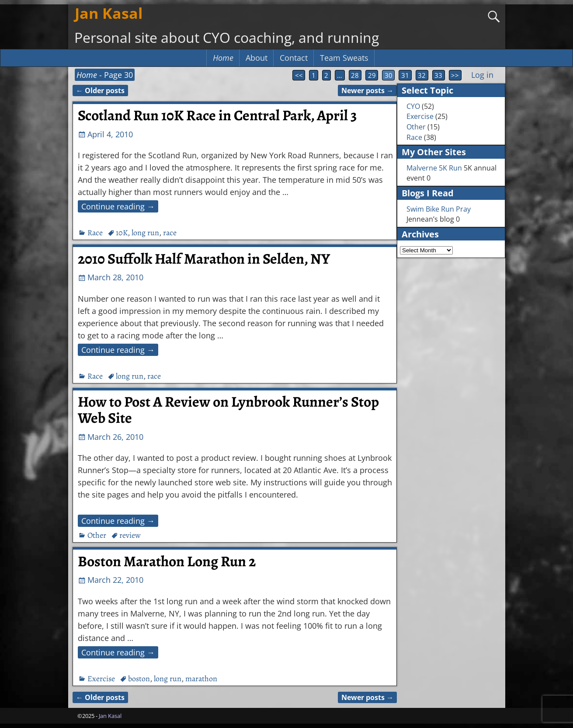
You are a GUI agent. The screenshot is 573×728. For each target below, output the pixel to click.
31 (405, 75)
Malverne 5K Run (434, 168)
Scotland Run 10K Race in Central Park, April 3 (217, 115)
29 (372, 75)
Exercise (101, 679)
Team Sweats (344, 58)
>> (455, 75)
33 (438, 75)
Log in (482, 75)
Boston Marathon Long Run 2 (167, 561)
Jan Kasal (109, 13)
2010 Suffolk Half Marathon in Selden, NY (204, 259)
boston (139, 679)
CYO (413, 106)
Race (95, 233)
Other (97, 535)
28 (355, 75)
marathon (201, 679)
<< (299, 75)
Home (223, 58)
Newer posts (367, 91)
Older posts (100, 91)
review (130, 535)
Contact (294, 58)
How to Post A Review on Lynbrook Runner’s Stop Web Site (228, 410)
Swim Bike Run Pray (439, 209)
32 (422, 75)
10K (122, 233)
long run (145, 233)
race (170, 233)
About (257, 58)
